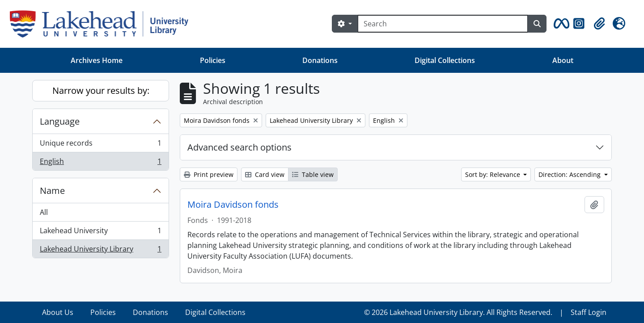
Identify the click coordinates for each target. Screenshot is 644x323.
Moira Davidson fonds (233, 205)
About (563, 60)
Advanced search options (239, 147)
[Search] (443, 24)
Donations (320, 60)
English (100, 163)
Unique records (100, 145)
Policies (213, 60)
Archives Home (97, 60)
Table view (313, 174)
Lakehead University (100, 233)
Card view (265, 174)
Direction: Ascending (570, 174)
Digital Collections (445, 60)
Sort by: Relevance (494, 174)
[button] (560, 24)
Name (52, 191)
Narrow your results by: (101, 90)
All (44, 212)
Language (60, 121)
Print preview (209, 174)
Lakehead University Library (100, 251)
